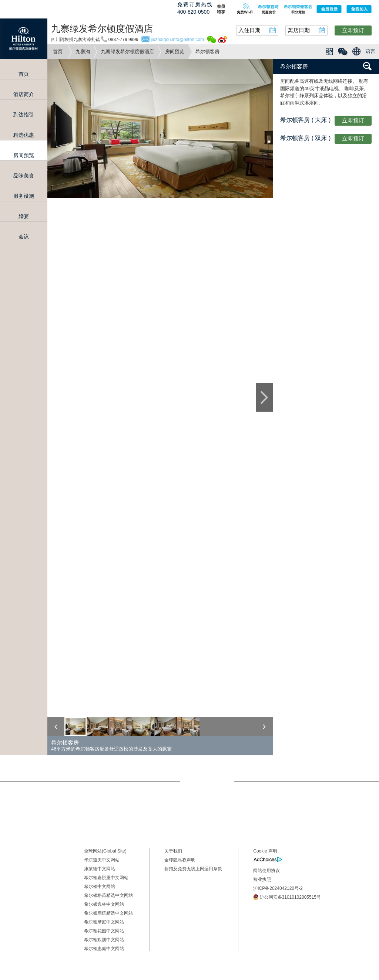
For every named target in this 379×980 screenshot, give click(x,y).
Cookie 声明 (265, 851)
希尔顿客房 (294, 66)
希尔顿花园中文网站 (104, 931)
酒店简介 (24, 94)
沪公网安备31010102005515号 (287, 897)
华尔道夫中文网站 (102, 860)
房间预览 (175, 52)
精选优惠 (24, 135)
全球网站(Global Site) (105, 851)
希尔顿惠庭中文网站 (104, 949)
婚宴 (24, 216)
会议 (24, 237)
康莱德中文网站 (100, 869)
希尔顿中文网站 (100, 887)
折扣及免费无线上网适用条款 (193, 869)
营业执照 (262, 879)
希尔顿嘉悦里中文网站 (106, 878)
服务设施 (24, 196)
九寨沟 (83, 52)
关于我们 (173, 851)
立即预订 (353, 30)
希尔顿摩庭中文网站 (104, 922)
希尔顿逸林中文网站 (104, 904)
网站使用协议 (266, 871)
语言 (370, 51)
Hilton (24, 39)
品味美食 (24, 176)
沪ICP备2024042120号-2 (278, 888)
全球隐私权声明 (180, 860)
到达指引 (24, 115)
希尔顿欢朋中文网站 (104, 940)
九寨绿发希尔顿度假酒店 (128, 52)
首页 (58, 52)
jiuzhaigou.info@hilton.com (177, 40)
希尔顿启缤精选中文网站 (108, 913)
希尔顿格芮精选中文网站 (108, 895)
